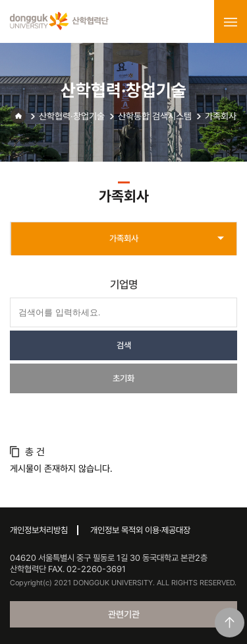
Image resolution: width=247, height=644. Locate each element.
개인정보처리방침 (39, 530)
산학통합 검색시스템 (155, 116)
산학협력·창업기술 (72, 116)
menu (231, 22)
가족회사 (221, 116)
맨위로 (230, 623)
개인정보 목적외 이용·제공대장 (140, 530)
